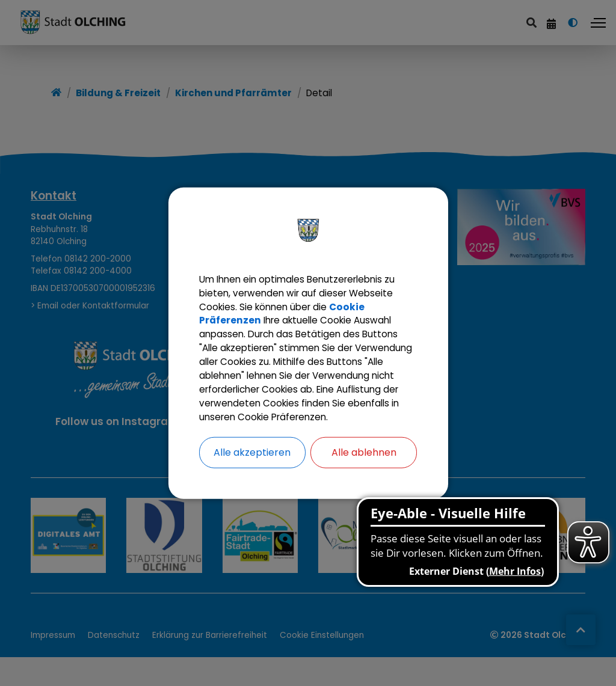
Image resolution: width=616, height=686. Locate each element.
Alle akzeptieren (252, 463)
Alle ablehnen (364, 463)
